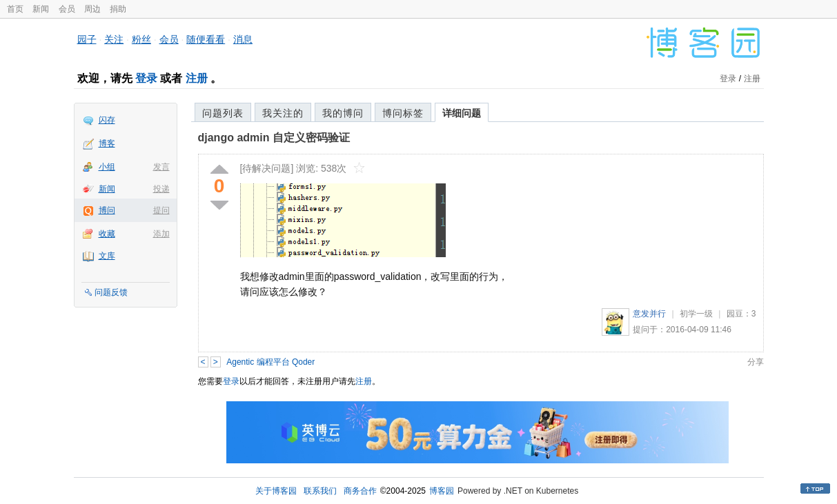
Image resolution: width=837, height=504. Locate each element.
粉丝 (141, 39)
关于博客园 (276, 491)
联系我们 (320, 491)
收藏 (107, 234)
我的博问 (343, 113)
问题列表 (223, 113)
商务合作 (360, 491)
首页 (15, 9)
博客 (107, 143)
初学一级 (696, 314)
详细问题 (462, 113)
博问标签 (403, 113)
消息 (243, 39)
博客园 (442, 491)
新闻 (41, 9)
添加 (161, 234)
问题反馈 (111, 292)
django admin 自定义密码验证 (274, 138)
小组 (107, 167)
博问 (107, 210)
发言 (161, 167)
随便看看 (206, 39)
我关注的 (283, 113)
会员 (67, 9)
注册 (197, 78)
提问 (161, 210)
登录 (146, 78)
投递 (161, 189)
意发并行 (649, 314)
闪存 (107, 120)
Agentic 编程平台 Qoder (270, 362)
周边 (92, 9)
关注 (114, 39)
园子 (87, 39)
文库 (107, 256)
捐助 (118, 9)
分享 (756, 362)
